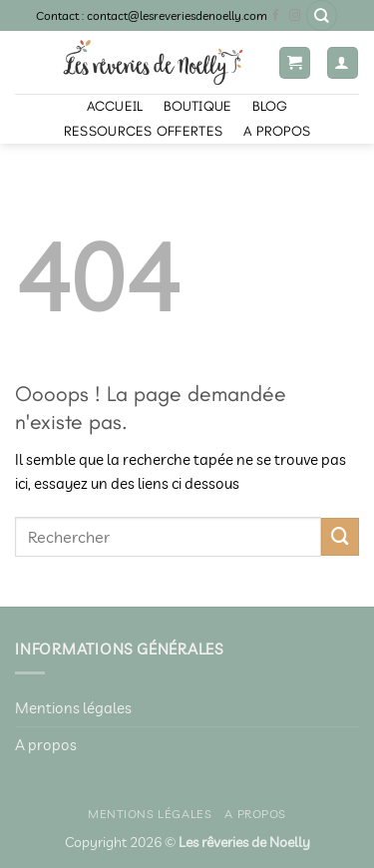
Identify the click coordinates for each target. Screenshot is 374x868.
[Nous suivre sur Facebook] (276, 16)
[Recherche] (322, 15)
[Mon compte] (343, 62)
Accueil (115, 106)
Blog (270, 106)
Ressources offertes (143, 131)
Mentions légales (73, 708)
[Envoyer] (340, 537)
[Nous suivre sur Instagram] (295, 16)
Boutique (197, 106)
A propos (277, 131)
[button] (295, 62)
